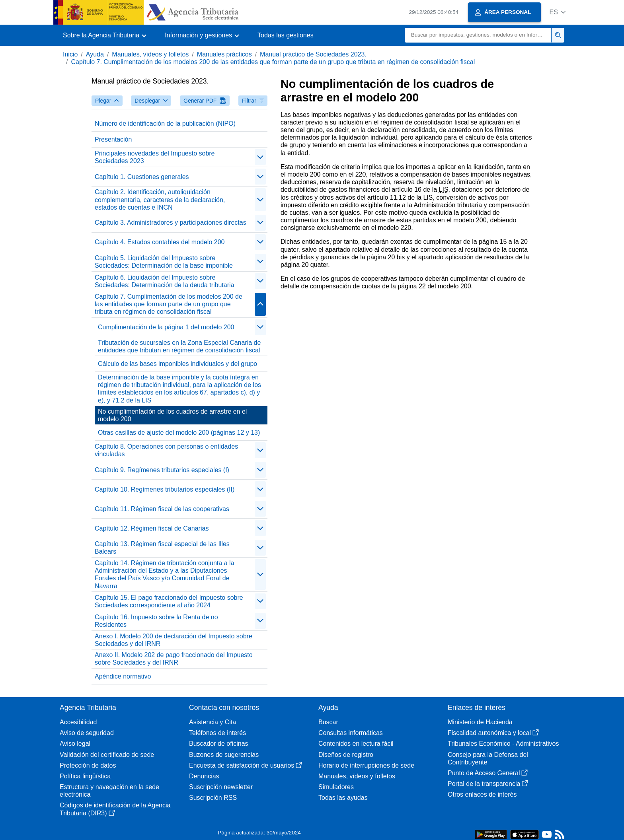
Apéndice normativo (123, 676)
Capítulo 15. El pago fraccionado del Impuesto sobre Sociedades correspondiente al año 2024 (169, 601)
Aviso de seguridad (87, 733)
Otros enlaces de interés (482, 794)
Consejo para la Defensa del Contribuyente (488, 758)
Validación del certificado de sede (107, 755)
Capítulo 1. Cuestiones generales (142, 177)
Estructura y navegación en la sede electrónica (109, 791)
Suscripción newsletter (221, 787)
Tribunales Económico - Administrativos (503, 744)
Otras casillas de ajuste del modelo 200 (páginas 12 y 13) (179, 433)
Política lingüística (85, 776)
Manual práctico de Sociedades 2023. (313, 54)
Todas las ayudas (343, 798)
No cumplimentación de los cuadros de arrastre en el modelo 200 (172, 415)
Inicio (70, 54)
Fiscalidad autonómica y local (493, 733)
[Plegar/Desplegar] (260, 157)
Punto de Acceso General (488, 773)
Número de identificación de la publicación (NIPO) (165, 123)
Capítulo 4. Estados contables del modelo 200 (160, 242)
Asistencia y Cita (213, 722)
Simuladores (336, 787)
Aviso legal (75, 744)
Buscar (328, 722)
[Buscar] (478, 35)
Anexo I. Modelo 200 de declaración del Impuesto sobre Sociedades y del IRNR (174, 640)
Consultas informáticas (351, 733)
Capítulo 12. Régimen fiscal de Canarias (152, 528)
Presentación (113, 139)
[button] (557, 12)
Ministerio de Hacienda (480, 722)
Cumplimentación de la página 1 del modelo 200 (166, 327)
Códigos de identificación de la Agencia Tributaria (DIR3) (115, 809)
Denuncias (204, 776)
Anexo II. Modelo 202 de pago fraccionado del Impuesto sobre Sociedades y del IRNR (174, 659)
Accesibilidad (78, 722)
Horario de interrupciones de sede (366, 765)
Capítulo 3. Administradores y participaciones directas (171, 223)
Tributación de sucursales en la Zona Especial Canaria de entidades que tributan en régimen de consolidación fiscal (179, 346)
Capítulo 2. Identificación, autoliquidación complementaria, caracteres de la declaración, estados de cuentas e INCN (160, 199)
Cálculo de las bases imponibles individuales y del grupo (177, 364)
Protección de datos (88, 765)
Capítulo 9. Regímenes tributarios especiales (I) (162, 470)
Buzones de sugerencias (224, 755)
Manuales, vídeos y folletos (150, 54)
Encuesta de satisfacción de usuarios (246, 765)
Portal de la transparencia (488, 784)
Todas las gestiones (286, 35)
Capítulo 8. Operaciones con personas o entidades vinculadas (166, 450)
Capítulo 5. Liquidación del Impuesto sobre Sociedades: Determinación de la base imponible (164, 262)
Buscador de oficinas (219, 744)
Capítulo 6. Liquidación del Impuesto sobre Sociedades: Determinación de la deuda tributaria (164, 281)
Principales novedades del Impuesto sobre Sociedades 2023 (155, 157)
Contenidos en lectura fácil (356, 744)
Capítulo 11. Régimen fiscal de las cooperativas (162, 509)
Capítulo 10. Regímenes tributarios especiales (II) (165, 489)
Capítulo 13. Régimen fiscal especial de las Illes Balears (162, 548)
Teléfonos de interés (217, 733)
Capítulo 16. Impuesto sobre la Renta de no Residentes (156, 621)
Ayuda (95, 54)
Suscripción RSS (213, 798)
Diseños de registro (346, 755)
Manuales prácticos (224, 54)
